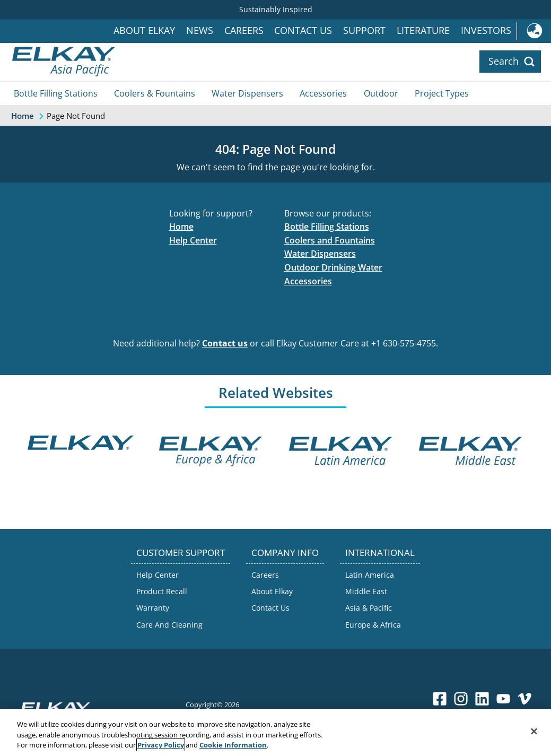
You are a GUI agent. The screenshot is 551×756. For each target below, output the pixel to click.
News (200, 31)
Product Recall (162, 591)
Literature (423, 31)
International (534, 31)
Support (364, 31)
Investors (486, 31)
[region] (276, 732)
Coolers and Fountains (330, 240)
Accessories (323, 93)
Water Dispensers (247, 93)
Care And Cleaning (169, 625)
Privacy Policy (161, 745)
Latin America (370, 575)
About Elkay (144, 31)
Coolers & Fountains (155, 93)
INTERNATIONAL (380, 553)
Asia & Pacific (369, 608)
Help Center (193, 240)
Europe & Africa (373, 625)
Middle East (366, 591)
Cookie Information (233, 745)
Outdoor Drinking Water (333, 267)
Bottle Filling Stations (56, 93)
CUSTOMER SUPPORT (181, 553)
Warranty (153, 608)
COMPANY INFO (285, 553)
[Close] (534, 731)
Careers (244, 31)
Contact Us (303, 31)
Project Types (442, 93)
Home (181, 227)
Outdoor (381, 93)
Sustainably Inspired (276, 9)
